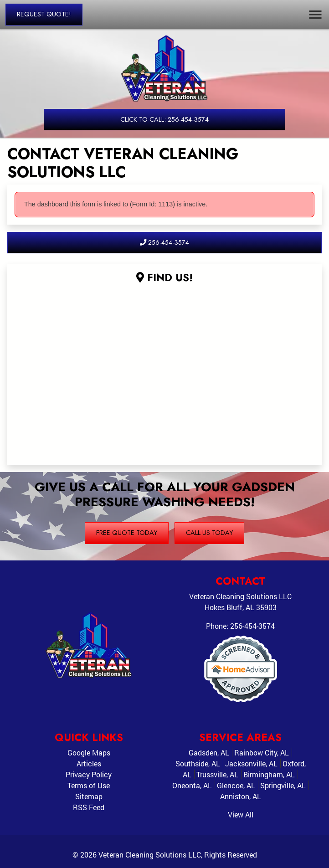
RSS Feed (89, 807)
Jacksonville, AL (251, 763)
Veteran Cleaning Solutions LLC (150, 855)
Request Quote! (44, 14)
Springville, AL (283, 785)
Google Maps (89, 752)
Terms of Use (89, 785)
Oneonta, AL (192, 785)
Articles (89, 763)
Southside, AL (198, 763)
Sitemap (89, 796)
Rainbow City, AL (262, 752)
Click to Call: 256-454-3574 (164, 119)
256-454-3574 (164, 242)
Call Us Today (209, 533)
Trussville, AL (217, 774)
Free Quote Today (127, 533)
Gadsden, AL (209, 752)
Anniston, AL (241, 796)
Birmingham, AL (269, 774)
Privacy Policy (89, 774)
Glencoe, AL (236, 785)
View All (241, 814)
